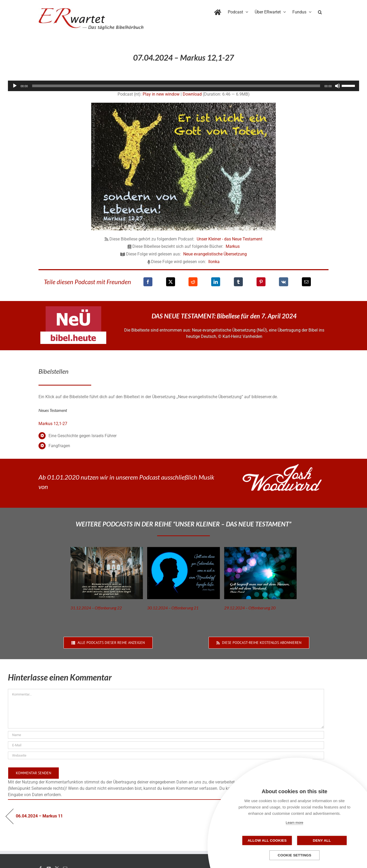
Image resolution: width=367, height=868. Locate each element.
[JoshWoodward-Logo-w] (282, 466)
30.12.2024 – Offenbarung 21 (173, 608)
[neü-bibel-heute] (73, 334)
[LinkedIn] (216, 282)
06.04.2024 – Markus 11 (39, 816)
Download (192, 94)
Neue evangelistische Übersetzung (215, 254)
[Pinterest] (261, 282)
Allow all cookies (268, 840)
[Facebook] (148, 282)
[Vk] (284, 282)
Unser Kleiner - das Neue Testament (230, 239)
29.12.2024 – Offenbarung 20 (250, 608)
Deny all (321, 840)
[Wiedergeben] (15, 86)
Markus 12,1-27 (53, 424)
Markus (233, 246)
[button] (320, 11)
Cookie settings (294, 855)
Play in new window (161, 94)
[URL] (166, 755)
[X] (171, 282)
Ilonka (214, 262)
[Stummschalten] (337, 86)
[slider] (176, 86)
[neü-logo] (73, 308)
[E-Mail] (306, 282)
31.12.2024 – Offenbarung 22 (96, 608)
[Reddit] (193, 282)
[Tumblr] (238, 282)
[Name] (166, 735)
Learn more (294, 823)
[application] (183, 86)
